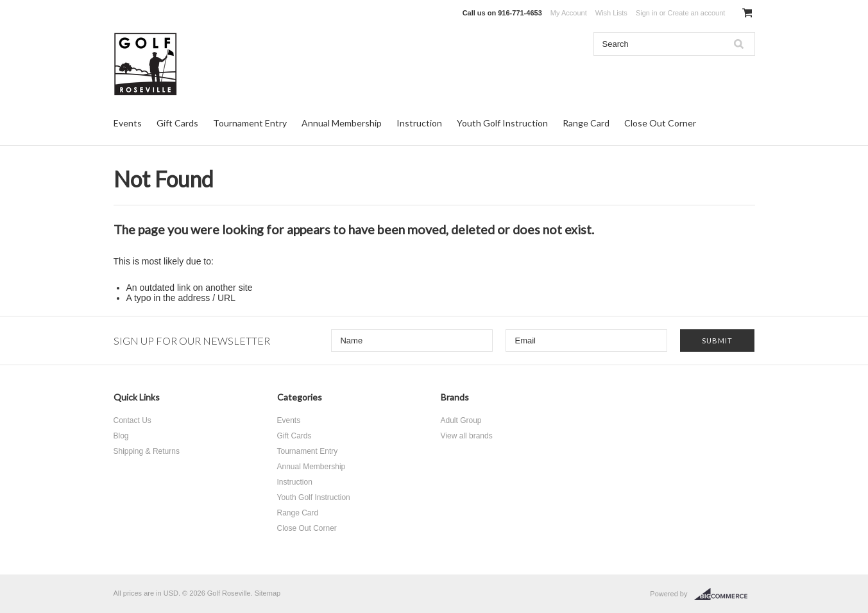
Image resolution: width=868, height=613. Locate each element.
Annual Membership (342, 123)
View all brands (467, 436)
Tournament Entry (250, 123)
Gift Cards (177, 123)
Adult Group (461, 420)
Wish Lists (611, 13)
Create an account (696, 13)
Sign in (647, 13)
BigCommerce (725, 594)
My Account (569, 13)
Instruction (419, 123)
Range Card (586, 123)
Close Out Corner (660, 123)
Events (128, 123)
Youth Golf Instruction (502, 123)
